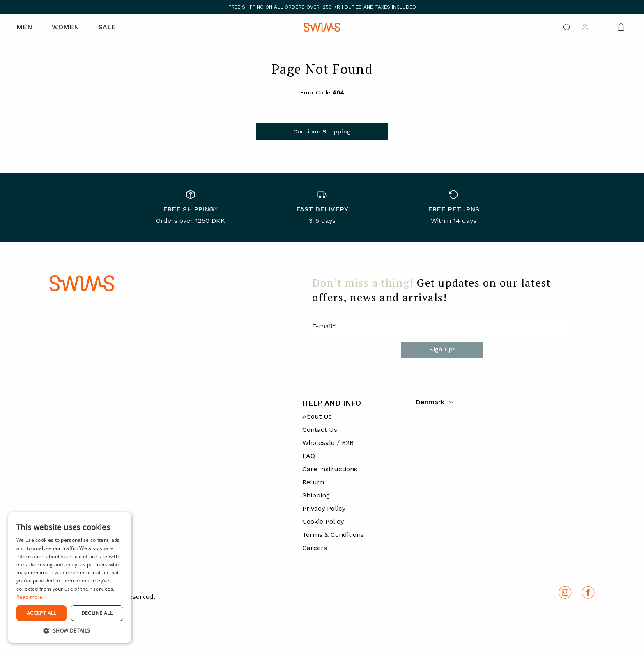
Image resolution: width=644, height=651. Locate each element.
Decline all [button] (97, 613)
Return (313, 482)
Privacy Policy (324, 508)
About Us (317, 416)
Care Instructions (330, 469)
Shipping (316, 495)
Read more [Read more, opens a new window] (30, 597)
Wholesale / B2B (328, 443)
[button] (70, 630)
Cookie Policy (323, 521)
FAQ (309, 456)
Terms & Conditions (333, 535)
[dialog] (70, 578)
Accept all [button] (41, 613)
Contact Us (320, 430)
